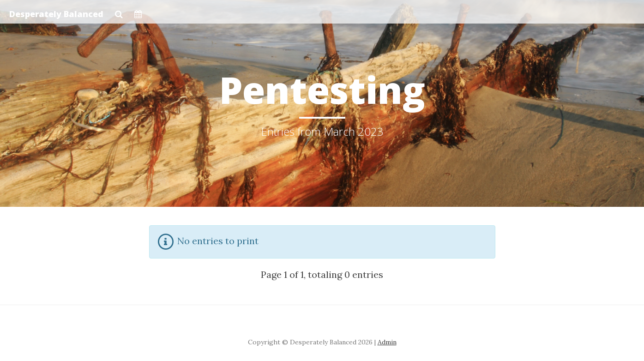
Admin (387, 342)
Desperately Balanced (56, 14)
